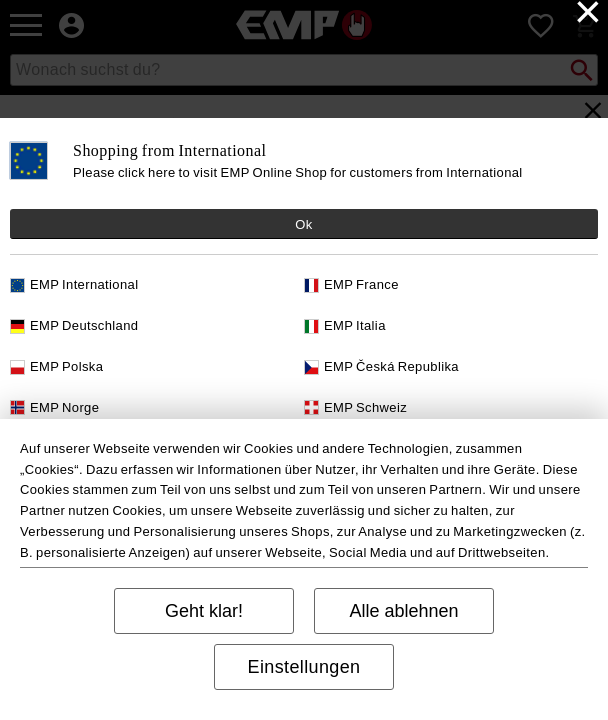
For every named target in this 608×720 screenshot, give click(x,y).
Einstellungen (304, 667)
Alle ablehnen (403, 611)
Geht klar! (204, 611)
